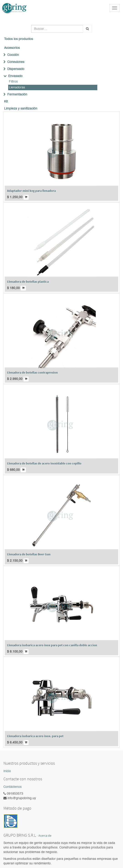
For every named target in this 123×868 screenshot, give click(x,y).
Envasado (15, 76)
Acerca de (45, 836)
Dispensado (16, 69)
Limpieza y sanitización (21, 109)
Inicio (7, 771)
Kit (6, 102)
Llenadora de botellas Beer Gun (29, 554)
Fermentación (17, 95)
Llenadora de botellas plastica (28, 282)
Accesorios (12, 48)
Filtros (13, 82)
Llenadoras (17, 87)
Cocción (13, 55)
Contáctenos (13, 787)
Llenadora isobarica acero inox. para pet (35, 736)
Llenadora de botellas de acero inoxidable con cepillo (44, 463)
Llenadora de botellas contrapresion (32, 372)
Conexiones (16, 62)
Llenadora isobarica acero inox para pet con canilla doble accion (52, 645)
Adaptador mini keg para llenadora (31, 191)
